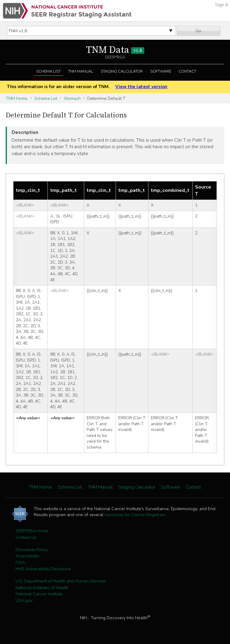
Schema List (48, 71)
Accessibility (27, 556)
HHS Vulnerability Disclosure (43, 569)
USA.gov (24, 600)
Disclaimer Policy (32, 550)
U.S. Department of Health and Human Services (61, 581)
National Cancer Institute (39, 594)
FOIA (20, 562)
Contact (187, 71)
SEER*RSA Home (32, 531)
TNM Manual (81, 71)
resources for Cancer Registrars (135, 515)
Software (161, 71)
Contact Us (26, 537)
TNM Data (115, 50)
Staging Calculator (122, 71)
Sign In (222, 5)
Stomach (72, 98)
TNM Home (17, 98)
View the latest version (141, 87)
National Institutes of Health (42, 588)
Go (198, 31)
